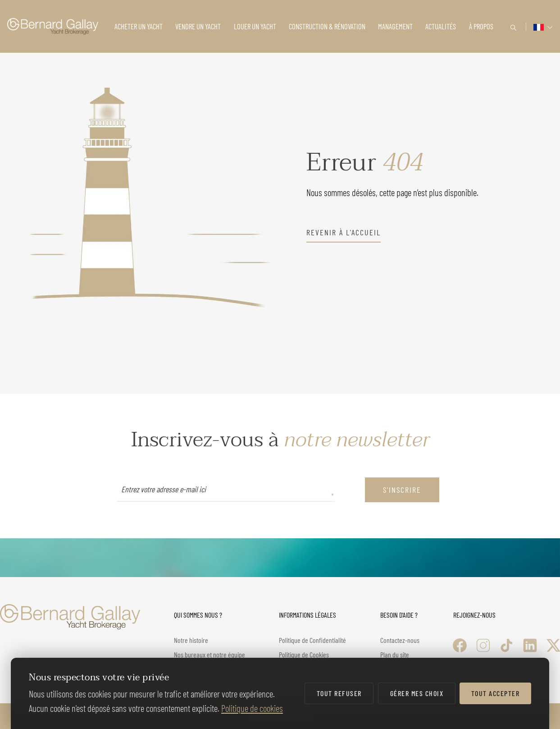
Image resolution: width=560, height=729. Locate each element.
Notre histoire (191, 640)
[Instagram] (483, 645)
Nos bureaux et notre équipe (209, 654)
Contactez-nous (400, 640)
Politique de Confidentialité (312, 640)
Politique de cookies (252, 708)
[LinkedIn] (530, 645)
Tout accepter (496, 693)
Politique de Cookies (304, 654)
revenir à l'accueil (344, 232)
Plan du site (395, 654)
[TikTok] (507, 645)
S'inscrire (402, 490)
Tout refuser (339, 693)
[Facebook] (460, 645)
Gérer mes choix (417, 693)
